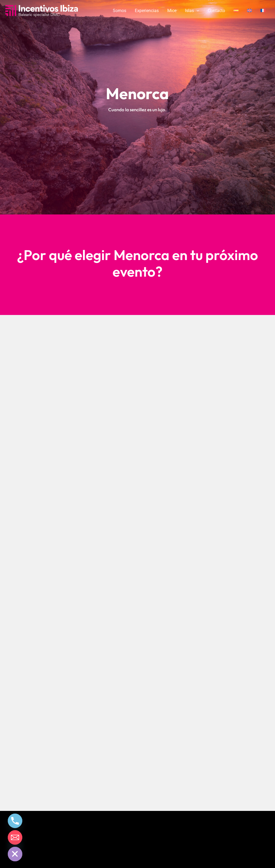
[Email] (15, 837)
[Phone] (15, 821)
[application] (197, 11)
